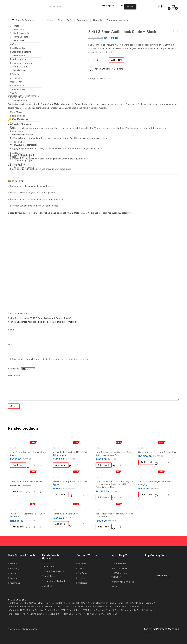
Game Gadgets (21, 37)
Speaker (48, 586)
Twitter (82, 569)
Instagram (83, 583)
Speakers (18, 149)
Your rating (14, 369)
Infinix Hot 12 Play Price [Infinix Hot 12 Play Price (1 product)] (102, 603)
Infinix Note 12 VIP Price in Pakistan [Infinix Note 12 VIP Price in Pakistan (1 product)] (87, 610)
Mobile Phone (20, 101)
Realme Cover (17, 86)
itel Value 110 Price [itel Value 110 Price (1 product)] (73, 614)
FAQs (70, 20)
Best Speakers (17, 153)
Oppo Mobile (16, 112)
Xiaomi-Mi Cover (18, 97)
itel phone (15, 108)
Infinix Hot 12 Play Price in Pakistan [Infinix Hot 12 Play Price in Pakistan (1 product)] (135, 603)
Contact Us (82, 20)
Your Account (119, 564)
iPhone (13, 564)
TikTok (81, 578)
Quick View (41, 465)
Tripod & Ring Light (23, 160)
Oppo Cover (16, 82)
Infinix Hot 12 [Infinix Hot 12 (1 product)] (58, 603)
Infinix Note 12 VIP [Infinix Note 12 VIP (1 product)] (57, 610)
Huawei (13, 573)
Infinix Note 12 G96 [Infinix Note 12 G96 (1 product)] (102, 607)
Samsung (14, 569)
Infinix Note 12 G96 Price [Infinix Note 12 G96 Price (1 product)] (128, 607)
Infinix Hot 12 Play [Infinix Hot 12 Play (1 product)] (78, 603)
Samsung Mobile (18, 120)
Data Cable (19, 29)
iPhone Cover (17, 78)
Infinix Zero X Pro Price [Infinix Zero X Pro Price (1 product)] (141, 610)
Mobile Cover (20, 70)
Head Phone (19, 55)
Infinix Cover (16, 74)
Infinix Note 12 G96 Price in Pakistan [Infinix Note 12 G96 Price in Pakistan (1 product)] (26, 610)
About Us (97, 20)
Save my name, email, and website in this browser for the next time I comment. (51, 359)
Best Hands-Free (18, 48)
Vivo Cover (15, 93)
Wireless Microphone (24, 168)
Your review (15, 375)
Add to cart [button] (18, 465)
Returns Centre (120, 569)
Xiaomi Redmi (17, 131)
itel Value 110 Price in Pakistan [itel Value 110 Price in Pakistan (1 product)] (102, 614)
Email (12, 344)
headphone (49, 576)
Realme (13, 578)
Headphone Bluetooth (21, 63)
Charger (17, 26)
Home (51, 20)
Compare (119, 69)
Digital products (21, 33)
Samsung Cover (18, 89)
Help (114, 587)
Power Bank (19, 138)
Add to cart (116, 60)
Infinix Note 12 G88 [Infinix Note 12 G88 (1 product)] (51, 607)
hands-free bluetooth (21, 52)
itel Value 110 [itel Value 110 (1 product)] (53, 614)
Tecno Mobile (17, 123)
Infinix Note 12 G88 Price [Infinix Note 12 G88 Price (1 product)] (77, 607)
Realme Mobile (18, 116)
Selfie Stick (19, 142)
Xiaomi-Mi (15, 583)
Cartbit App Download (123, 582)
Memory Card (20, 67)
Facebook (83, 564)
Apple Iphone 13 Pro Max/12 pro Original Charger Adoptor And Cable (173, 32)
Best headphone (18, 59)
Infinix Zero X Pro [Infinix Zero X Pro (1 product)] (117, 610)
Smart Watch (20, 146)
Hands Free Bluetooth (54, 571)
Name (12, 330)
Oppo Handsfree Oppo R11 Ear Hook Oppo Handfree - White (177, 32)
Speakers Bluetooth (20, 157)
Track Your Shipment (117, 20)
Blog (60, 20)
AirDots (14, 44)
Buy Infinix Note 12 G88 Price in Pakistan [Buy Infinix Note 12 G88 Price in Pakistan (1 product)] (28, 603)
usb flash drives (21, 164)
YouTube (82, 573)
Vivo (12, 127)
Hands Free (19, 40)
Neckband (18, 135)
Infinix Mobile (17, 104)
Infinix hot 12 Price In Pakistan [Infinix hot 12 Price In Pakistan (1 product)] (23, 607)
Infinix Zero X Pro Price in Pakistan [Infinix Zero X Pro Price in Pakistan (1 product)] (25, 614)
